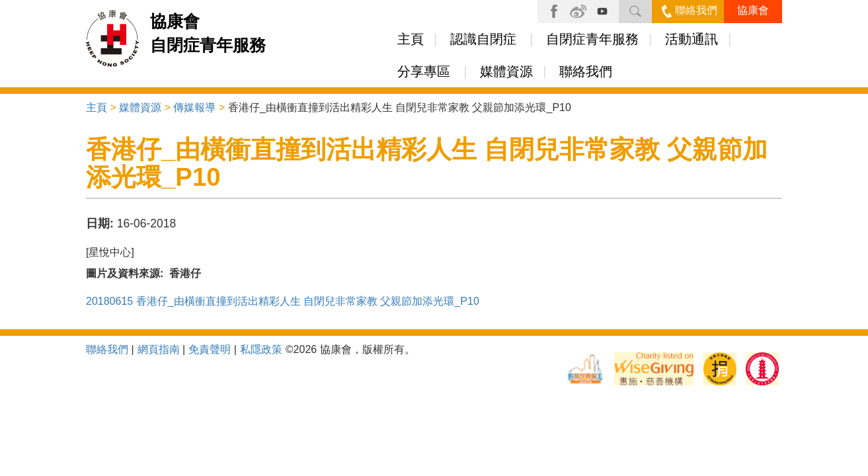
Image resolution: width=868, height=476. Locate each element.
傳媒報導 (194, 107)
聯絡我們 (690, 10)
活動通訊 (691, 39)
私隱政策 (261, 349)
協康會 (753, 10)
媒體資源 (506, 71)
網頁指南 (159, 349)
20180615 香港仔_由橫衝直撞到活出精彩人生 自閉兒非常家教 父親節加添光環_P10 (283, 301)
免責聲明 (210, 349)
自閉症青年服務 (592, 39)
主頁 (411, 39)
